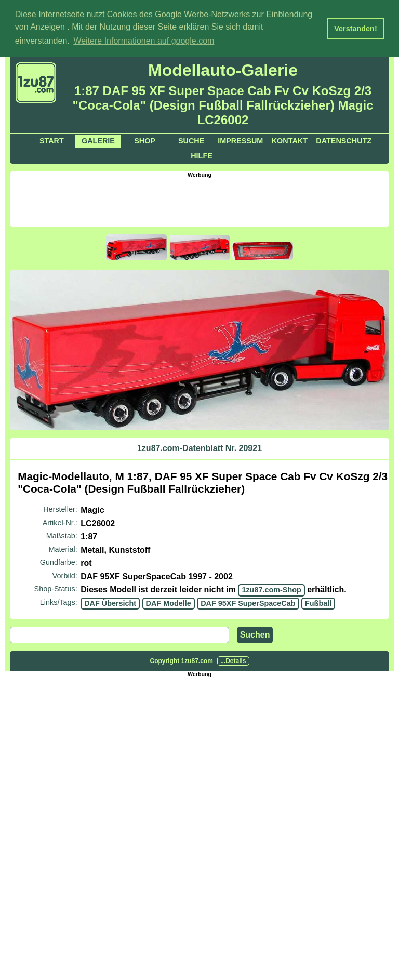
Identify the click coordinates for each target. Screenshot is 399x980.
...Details (233, 660)
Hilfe (202, 155)
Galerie (98, 140)
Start (52, 140)
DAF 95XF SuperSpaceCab (248, 602)
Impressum (240, 140)
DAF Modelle (169, 602)
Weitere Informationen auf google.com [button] (144, 41)
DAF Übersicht (110, 602)
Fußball (318, 602)
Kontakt (290, 140)
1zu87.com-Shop (271, 589)
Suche (191, 140)
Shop (145, 140)
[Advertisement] (199, 201)
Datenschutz (344, 140)
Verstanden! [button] (355, 29)
